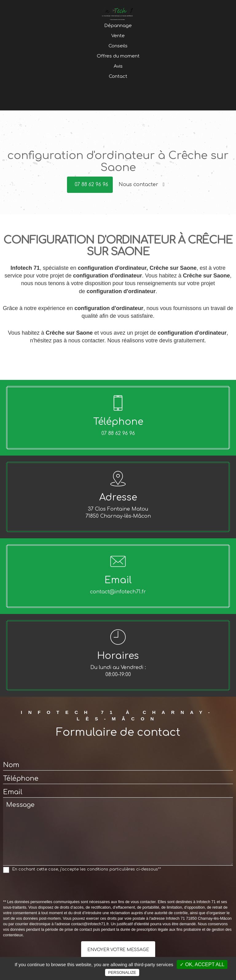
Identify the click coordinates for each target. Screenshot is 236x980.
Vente (118, 57)
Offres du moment (118, 78)
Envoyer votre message (118, 950)
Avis (118, 88)
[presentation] (50, 887)
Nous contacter (142, 185)
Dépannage (118, 47)
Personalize (122, 972)
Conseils (118, 68)
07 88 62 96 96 (91, 185)
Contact (118, 98)
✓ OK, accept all (202, 964)
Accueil (118, 37)
